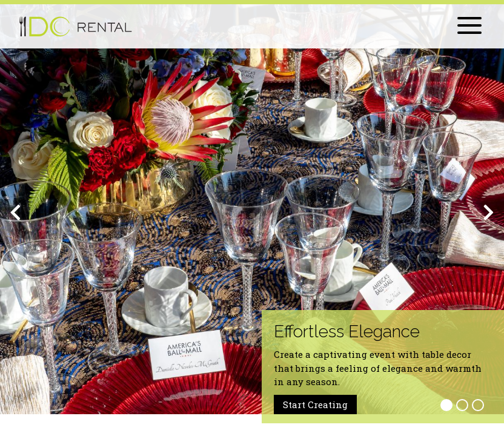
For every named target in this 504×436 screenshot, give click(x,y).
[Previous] (15, 213)
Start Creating (315, 405)
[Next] (489, 213)
